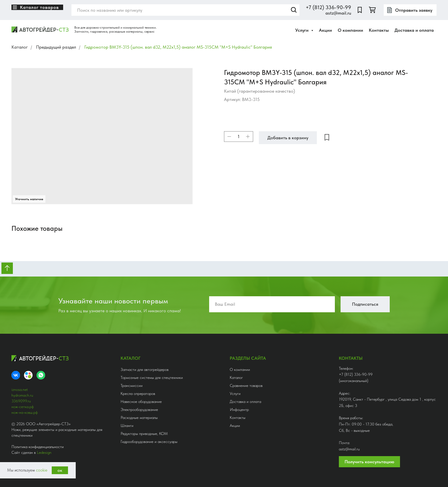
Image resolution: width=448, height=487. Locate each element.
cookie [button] (42, 470)
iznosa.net (20, 389)
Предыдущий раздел (56, 47)
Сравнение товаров (246, 385)
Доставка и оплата (414, 30)
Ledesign (44, 452)
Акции (325, 30)
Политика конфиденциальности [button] (38, 447)
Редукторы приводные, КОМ (144, 434)
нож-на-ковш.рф (25, 412)
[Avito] (28, 375)
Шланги (127, 426)
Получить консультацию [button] (369, 462)
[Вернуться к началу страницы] (7, 268)
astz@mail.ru (338, 13)
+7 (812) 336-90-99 (328, 7)
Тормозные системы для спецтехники (152, 377)
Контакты (379, 30)
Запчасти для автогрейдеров (145, 369)
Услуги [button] (302, 30)
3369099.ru (21, 401)
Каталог (20, 47)
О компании (350, 30)
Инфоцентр (239, 410)
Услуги (235, 393)
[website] (360, 10)
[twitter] (372, 10)
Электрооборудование (139, 410)
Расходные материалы (139, 418)
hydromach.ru (22, 395)
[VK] (16, 375)
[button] (410, 10)
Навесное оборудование (141, 401)
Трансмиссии (132, 385)
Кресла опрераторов (138, 393)
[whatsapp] (41, 375)
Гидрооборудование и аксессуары (149, 442)
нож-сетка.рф (23, 407)
